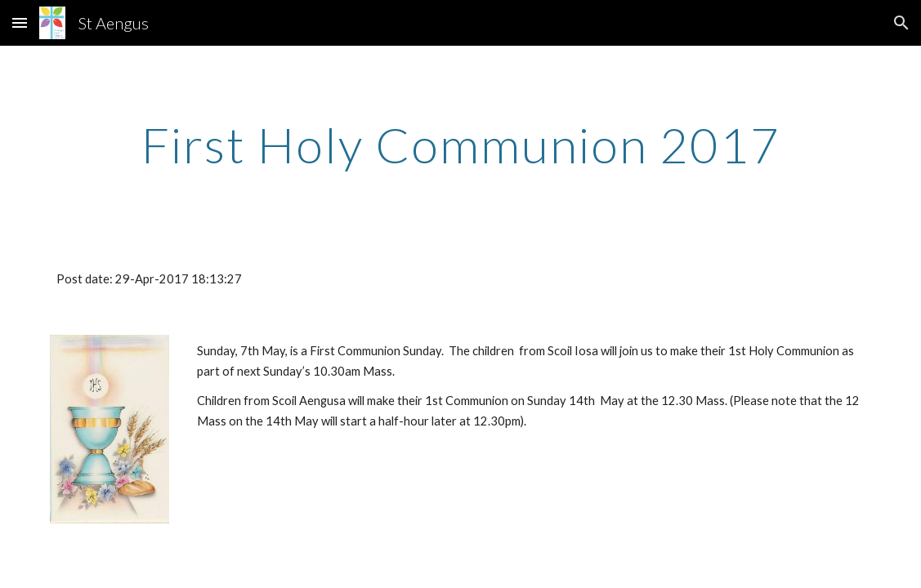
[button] (20, 22)
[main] (460, 145)
